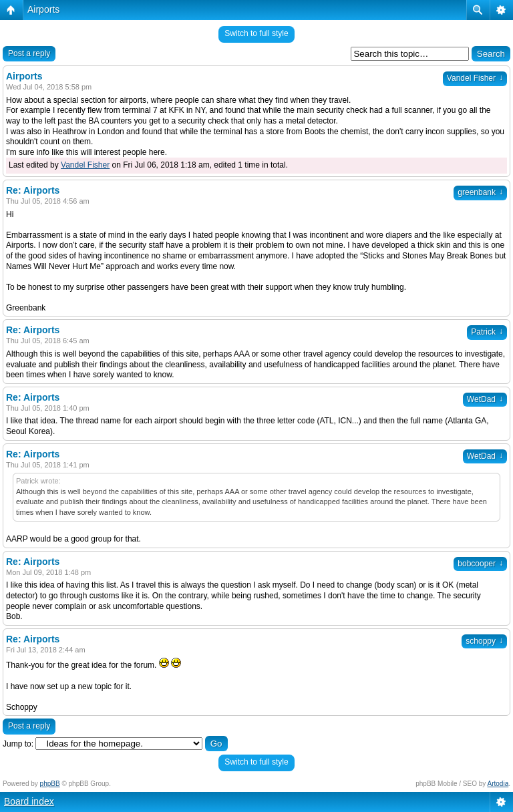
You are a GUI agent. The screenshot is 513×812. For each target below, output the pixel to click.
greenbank (480, 192)
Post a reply (29, 53)
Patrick (487, 332)
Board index (29, 801)
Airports (43, 9)
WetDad (485, 399)
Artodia (498, 784)
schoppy (484, 641)
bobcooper (480, 564)
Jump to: (18, 744)
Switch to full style (256, 33)
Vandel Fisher (475, 78)
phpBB (50, 784)
